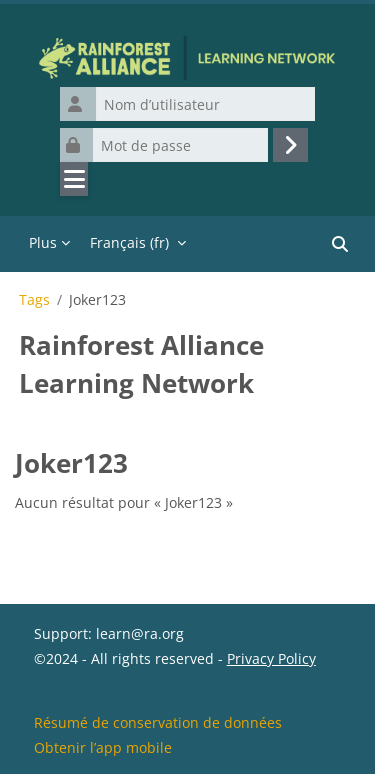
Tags (34, 300)
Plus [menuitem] (43, 242)
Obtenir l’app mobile (103, 747)
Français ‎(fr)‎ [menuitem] (129, 242)
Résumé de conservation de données (158, 722)
